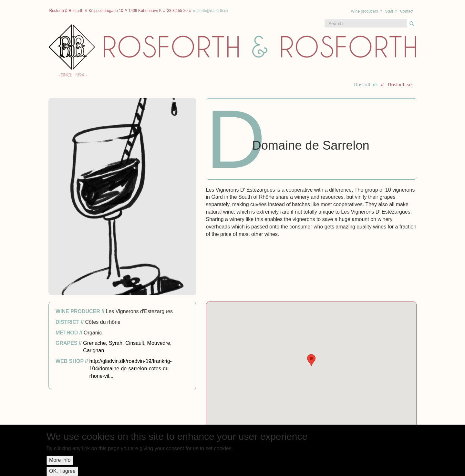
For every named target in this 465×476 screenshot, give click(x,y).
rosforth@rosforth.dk (211, 11)
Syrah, (116, 343)
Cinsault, (135, 343)
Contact (407, 11)
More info (60, 460)
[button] (311, 360)
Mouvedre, (160, 343)
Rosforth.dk (366, 85)
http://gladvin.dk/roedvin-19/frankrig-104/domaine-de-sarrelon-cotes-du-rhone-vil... (131, 369)
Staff (389, 11)
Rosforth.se (400, 85)
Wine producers (365, 11)
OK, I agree (62, 471)
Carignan (93, 350)
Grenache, (95, 343)
